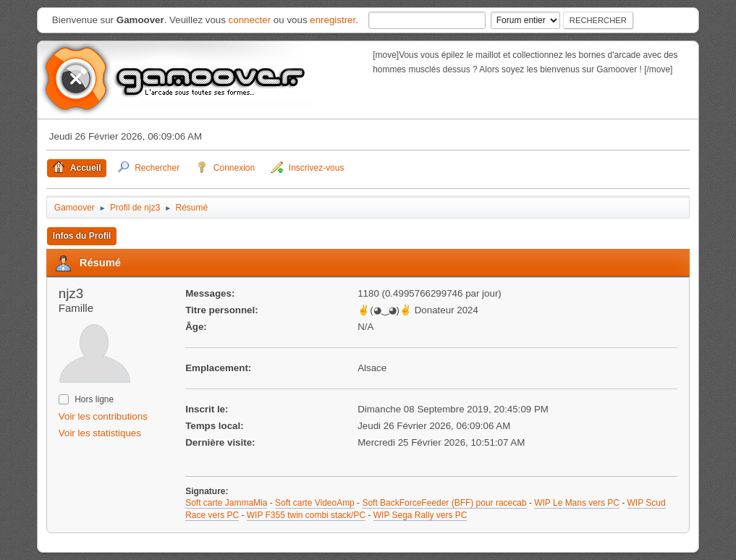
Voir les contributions (103, 416)
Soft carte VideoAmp (315, 503)
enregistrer (333, 20)
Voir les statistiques (100, 433)
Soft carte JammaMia (226, 503)
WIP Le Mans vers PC (577, 503)
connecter (250, 20)
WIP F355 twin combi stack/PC (306, 515)
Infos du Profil (82, 236)
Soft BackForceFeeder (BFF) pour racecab (444, 503)
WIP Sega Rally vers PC (420, 515)
